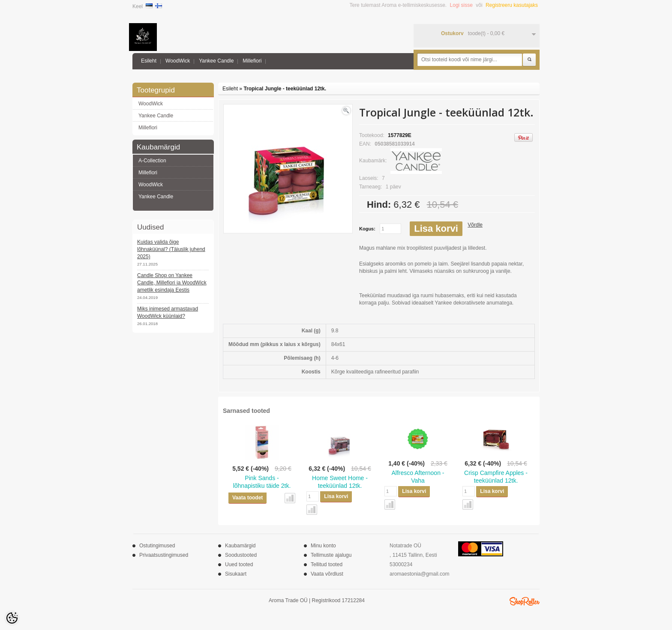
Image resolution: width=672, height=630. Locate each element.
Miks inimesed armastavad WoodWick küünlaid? (168, 312)
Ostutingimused (157, 546)
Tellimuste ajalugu (331, 555)
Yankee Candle (216, 61)
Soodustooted (241, 555)
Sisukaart (236, 574)
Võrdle (475, 225)
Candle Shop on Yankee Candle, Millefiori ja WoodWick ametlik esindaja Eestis (172, 283)
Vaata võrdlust (327, 574)
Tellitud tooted (327, 564)
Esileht (149, 61)
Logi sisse (461, 5)
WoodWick (178, 61)
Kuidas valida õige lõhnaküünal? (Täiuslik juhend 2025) (171, 249)
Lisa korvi (436, 228)
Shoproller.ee (525, 601)
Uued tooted (239, 564)
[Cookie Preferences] (12, 618)
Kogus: (367, 229)
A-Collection (152, 161)
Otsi (529, 60)
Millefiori (252, 61)
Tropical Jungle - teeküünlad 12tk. (285, 89)
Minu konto (323, 546)
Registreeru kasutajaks (512, 5)
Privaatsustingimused (164, 555)
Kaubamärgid (240, 546)
